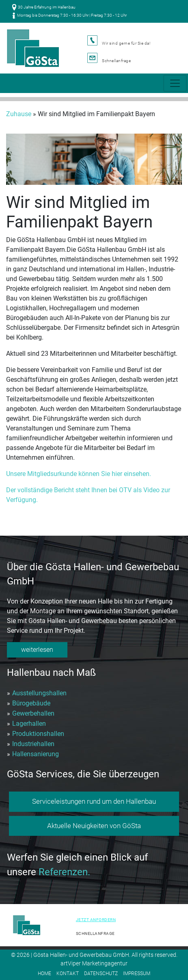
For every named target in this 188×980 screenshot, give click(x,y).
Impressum (137, 974)
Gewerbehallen (33, 713)
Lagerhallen (29, 724)
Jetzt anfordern (96, 920)
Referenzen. (64, 872)
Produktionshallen (38, 734)
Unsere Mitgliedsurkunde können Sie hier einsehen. (79, 474)
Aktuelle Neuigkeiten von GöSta (94, 826)
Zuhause (19, 114)
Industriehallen (33, 744)
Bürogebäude (31, 703)
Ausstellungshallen (39, 693)
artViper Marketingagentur (94, 963)
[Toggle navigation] (175, 83)
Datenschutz (101, 974)
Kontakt (68, 974)
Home (44, 974)
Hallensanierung (36, 754)
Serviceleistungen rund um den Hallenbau (94, 801)
